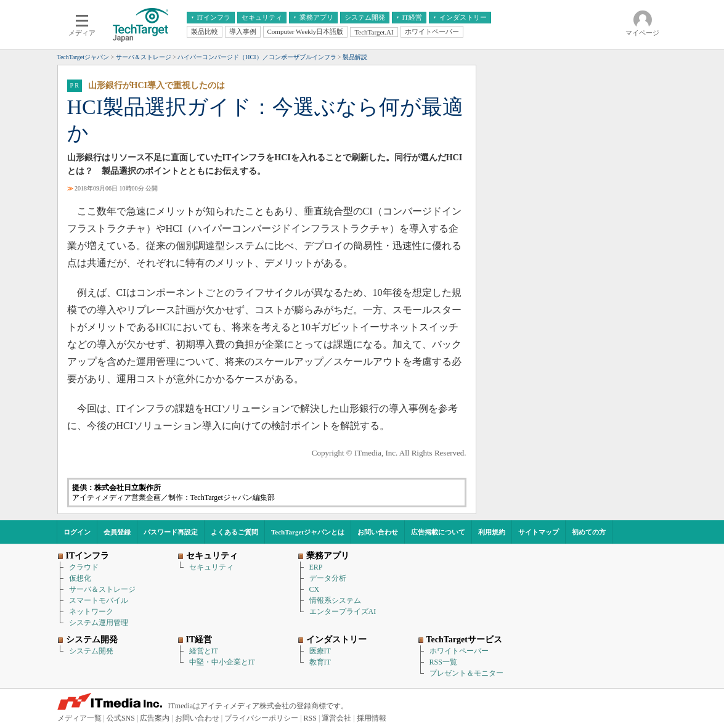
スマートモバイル (99, 600)
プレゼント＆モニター (466, 673)
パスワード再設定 (171, 532)
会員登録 (117, 532)
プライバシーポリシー (261, 718)
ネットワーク (91, 611)
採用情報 (372, 718)
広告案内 (155, 718)
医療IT (320, 651)
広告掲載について (438, 532)
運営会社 (336, 718)
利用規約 (492, 532)
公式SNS (121, 718)
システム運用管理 (99, 623)
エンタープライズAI (343, 611)
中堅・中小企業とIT (222, 662)
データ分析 (328, 578)
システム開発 (91, 651)
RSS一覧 (443, 662)
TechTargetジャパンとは (308, 532)
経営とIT (204, 651)
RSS (310, 718)
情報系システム (335, 600)
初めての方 (589, 532)
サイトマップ (539, 532)
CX (315, 589)
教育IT (320, 662)
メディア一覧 (79, 718)
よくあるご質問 (234, 532)
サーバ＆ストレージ (102, 589)
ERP (316, 567)
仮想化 (80, 578)
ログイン (77, 532)
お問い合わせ (378, 532)
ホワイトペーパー (459, 651)
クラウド (84, 567)
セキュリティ (211, 567)
